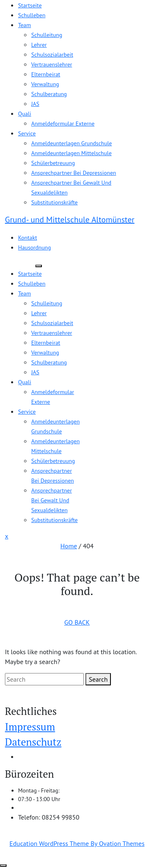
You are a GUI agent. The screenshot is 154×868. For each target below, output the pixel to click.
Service (27, 133)
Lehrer (39, 45)
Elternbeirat (46, 74)
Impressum (30, 727)
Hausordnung (34, 247)
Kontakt (28, 238)
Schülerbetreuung (53, 163)
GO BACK (77, 622)
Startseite (30, 5)
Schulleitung (47, 35)
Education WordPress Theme (77, 843)
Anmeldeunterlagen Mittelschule (71, 153)
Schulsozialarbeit (52, 55)
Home (69, 546)
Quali (25, 114)
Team (24, 25)
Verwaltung (45, 84)
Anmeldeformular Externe (63, 124)
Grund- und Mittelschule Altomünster (70, 220)
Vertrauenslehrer (52, 64)
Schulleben (32, 15)
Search (98, 679)
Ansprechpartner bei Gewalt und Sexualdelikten (52, 500)
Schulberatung (49, 94)
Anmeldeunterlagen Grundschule (71, 143)
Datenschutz (33, 742)
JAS (35, 104)
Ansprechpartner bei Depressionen (74, 173)
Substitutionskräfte (54, 202)
